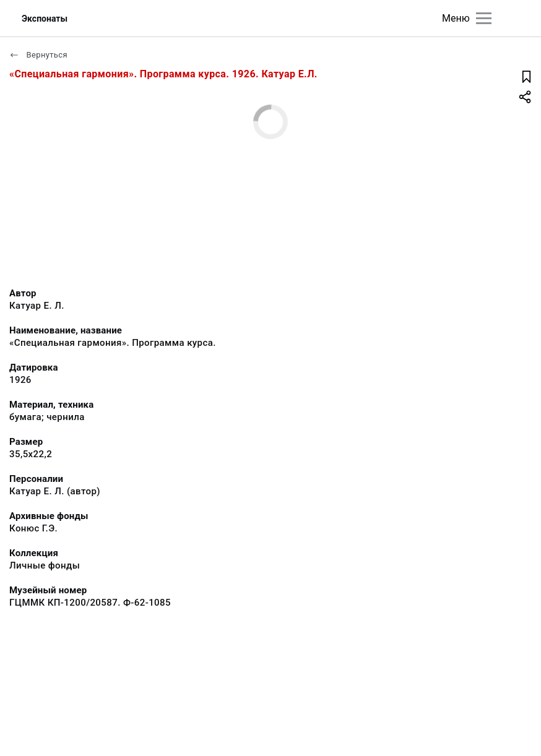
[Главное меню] (484, 18)
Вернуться (38, 55)
